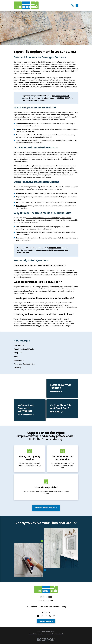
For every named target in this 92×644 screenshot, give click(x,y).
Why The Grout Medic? (46, 508)
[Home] (26, 5)
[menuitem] (46, 345)
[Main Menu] (77, 5)
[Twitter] (50, 616)
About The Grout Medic (49, 607)
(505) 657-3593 (46, 597)
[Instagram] (54, 616)
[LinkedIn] (46, 616)
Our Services (31, 607)
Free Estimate (46, 621)
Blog (64, 607)
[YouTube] (38, 616)
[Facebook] (42, 616)
